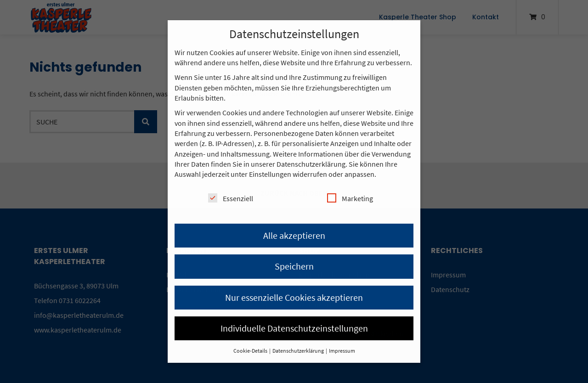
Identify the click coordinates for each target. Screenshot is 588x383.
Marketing (350, 198)
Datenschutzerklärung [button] (299, 351)
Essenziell (231, 198)
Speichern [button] (294, 266)
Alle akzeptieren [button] (294, 235)
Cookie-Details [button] (251, 351)
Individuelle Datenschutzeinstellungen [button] (294, 328)
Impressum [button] (342, 351)
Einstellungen (270, 174)
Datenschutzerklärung (311, 164)
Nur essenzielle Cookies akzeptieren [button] (294, 297)
